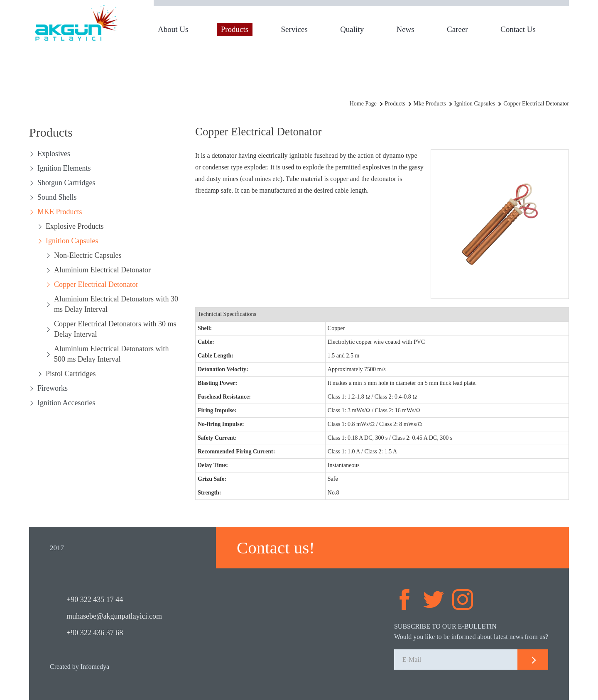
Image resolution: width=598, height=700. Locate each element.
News (405, 29)
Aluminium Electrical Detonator (102, 270)
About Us (173, 29)
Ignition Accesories (66, 403)
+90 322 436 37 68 (95, 633)
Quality (352, 29)
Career (457, 29)
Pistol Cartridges (71, 374)
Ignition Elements (64, 168)
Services (294, 29)
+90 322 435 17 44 (95, 600)
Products (235, 29)
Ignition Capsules (72, 241)
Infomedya (95, 667)
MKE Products (60, 212)
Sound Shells (57, 197)
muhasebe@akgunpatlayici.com (114, 616)
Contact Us (518, 29)
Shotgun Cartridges (66, 183)
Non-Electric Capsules (88, 255)
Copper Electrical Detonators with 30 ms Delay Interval (115, 329)
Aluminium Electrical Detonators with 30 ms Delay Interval (116, 304)
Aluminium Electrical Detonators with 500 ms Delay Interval (111, 354)
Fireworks (53, 388)
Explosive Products (75, 226)
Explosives (54, 154)
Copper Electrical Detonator (96, 284)
